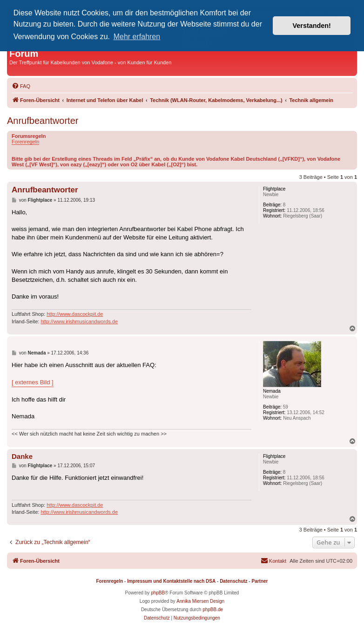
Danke (22, 456)
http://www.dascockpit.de (75, 314)
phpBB (158, 593)
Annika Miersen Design (200, 601)
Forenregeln (25, 142)
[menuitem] (21, 86)
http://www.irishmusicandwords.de (79, 321)
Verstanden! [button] (312, 26)
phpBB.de (213, 610)
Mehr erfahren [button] (137, 37)
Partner (260, 581)
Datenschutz (233, 581)
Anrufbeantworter (43, 121)
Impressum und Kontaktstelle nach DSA (171, 581)
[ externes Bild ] (33, 382)
